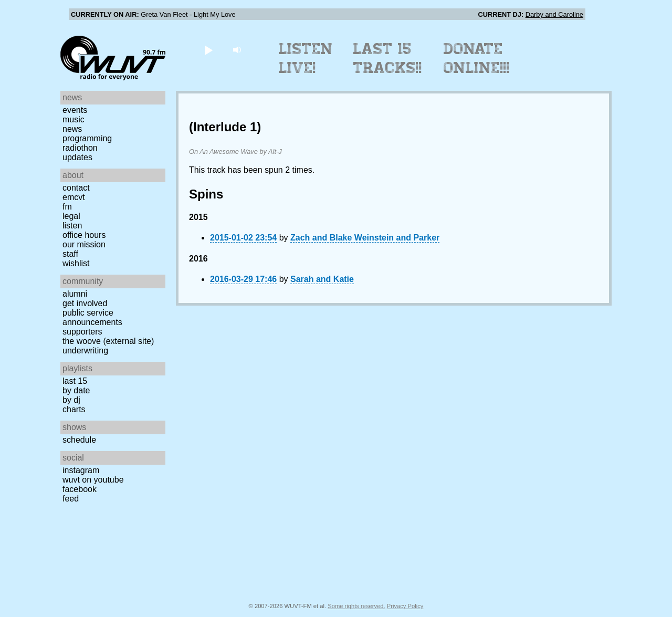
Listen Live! (306, 58)
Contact (76, 188)
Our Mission (84, 244)
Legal (71, 216)
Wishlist (76, 263)
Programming (87, 138)
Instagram (81, 470)
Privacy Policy (405, 606)
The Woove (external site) (108, 341)
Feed (71, 499)
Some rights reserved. (356, 606)
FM (67, 207)
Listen (72, 226)
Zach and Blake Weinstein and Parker (365, 238)
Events (75, 110)
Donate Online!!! (477, 58)
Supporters (82, 332)
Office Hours (84, 235)
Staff (70, 254)
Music (73, 119)
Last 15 (75, 381)
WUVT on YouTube (93, 480)
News (72, 129)
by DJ (71, 400)
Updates (77, 157)
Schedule (79, 440)
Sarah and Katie (322, 279)
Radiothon (80, 148)
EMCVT (74, 197)
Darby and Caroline (554, 14)
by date (76, 390)
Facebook (80, 489)
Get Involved (85, 303)
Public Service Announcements (92, 317)
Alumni (75, 294)
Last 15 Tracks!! (388, 58)
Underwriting (85, 351)
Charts (74, 409)
